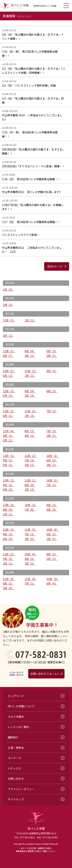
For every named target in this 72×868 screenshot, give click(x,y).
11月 (9, 320)
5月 (52, 351)
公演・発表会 (16, 748)
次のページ (55, 266)
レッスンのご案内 (18, 727)
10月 (53, 456)
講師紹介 (13, 737)
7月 (52, 411)
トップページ (16, 696)
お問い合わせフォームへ (45, 674)
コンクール (14, 758)
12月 (9, 371)
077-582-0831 (27, 837)
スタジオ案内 (16, 717)
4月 (8, 356)
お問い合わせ (16, 779)
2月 (8, 305)
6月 (8, 376)
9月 (52, 371)
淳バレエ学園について (21, 706)
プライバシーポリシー (21, 789)
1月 (8, 289)
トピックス (14, 768)
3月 (8, 336)
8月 (30, 351)
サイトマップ (16, 799)
